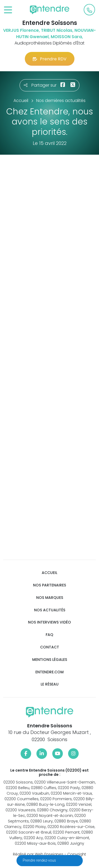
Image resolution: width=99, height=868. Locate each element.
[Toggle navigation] (8, 10)
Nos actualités (50, 610)
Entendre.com (49, 672)
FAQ (49, 635)
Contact (50, 647)
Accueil (49, 573)
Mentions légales (50, 660)
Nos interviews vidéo (49, 622)
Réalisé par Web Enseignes (38, 854)
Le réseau (50, 684)
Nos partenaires (49, 585)
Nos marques (50, 598)
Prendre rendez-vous (40, 860)
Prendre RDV (50, 59)
